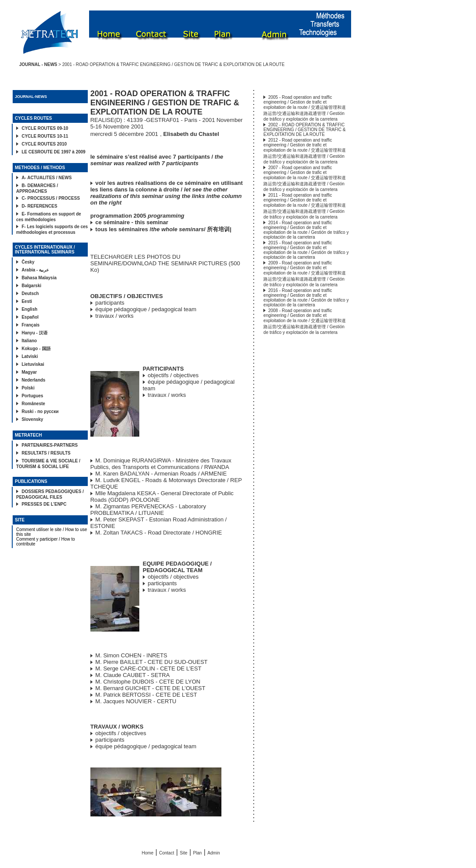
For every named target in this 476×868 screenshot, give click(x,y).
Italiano (29, 341)
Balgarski (31, 286)
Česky (28, 262)
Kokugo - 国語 (36, 349)
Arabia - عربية (35, 270)
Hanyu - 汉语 (34, 333)
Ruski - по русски (40, 411)
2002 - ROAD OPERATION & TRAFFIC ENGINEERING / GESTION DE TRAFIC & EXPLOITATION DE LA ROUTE (304, 130)
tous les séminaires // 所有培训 (162, 229)
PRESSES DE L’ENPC (44, 504)
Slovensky (32, 419)
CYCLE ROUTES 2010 (44, 144)
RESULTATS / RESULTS (46, 453)
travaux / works (114, 316)
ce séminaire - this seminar (132, 222)
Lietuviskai (33, 364)
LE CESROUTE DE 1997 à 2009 (53, 152)
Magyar (29, 372)
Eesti (27, 301)
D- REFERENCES (39, 206)
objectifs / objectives (173, 375)
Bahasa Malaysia (39, 278)
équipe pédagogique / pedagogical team (146, 309)
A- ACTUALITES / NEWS (47, 178)
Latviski (29, 356)
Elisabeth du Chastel (191, 134)
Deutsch (30, 293)
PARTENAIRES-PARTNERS (50, 445)
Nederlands (33, 380)
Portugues (32, 396)
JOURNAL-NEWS (31, 97)
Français (30, 325)
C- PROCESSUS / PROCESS (50, 198)
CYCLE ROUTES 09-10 (45, 128)
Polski (28, 388)
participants (110, 303)
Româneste (33, 404)
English (29, 309)
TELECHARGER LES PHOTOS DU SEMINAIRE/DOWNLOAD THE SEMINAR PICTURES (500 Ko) (165, 263)
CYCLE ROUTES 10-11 (45, 136)
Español (30, 317)
